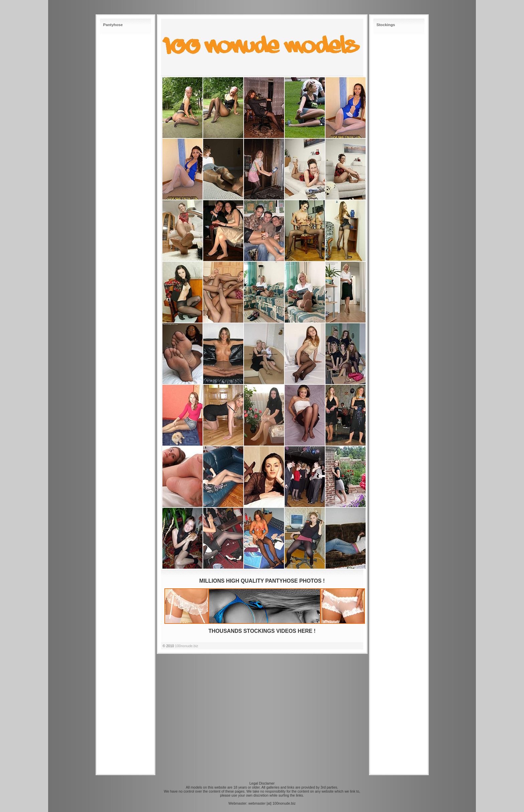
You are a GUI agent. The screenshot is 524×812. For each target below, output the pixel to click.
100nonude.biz (187, 646)
